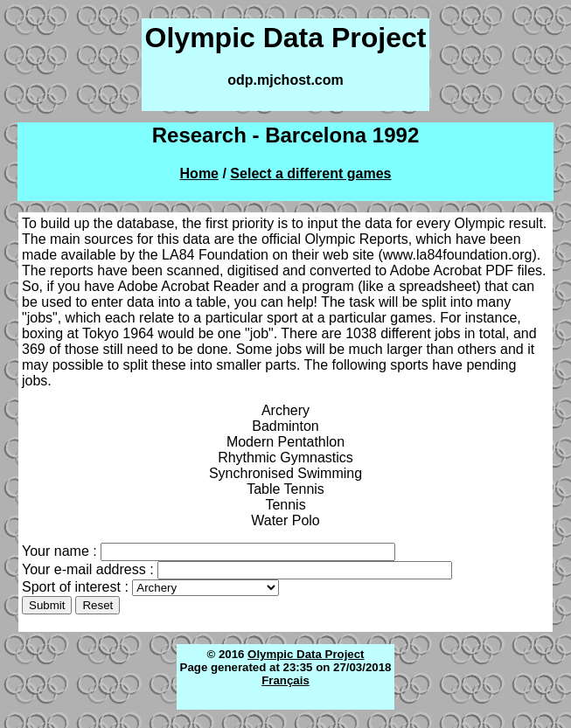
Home (199, 173)
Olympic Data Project (306, 654)
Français (285, 680)
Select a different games (310, 173)
